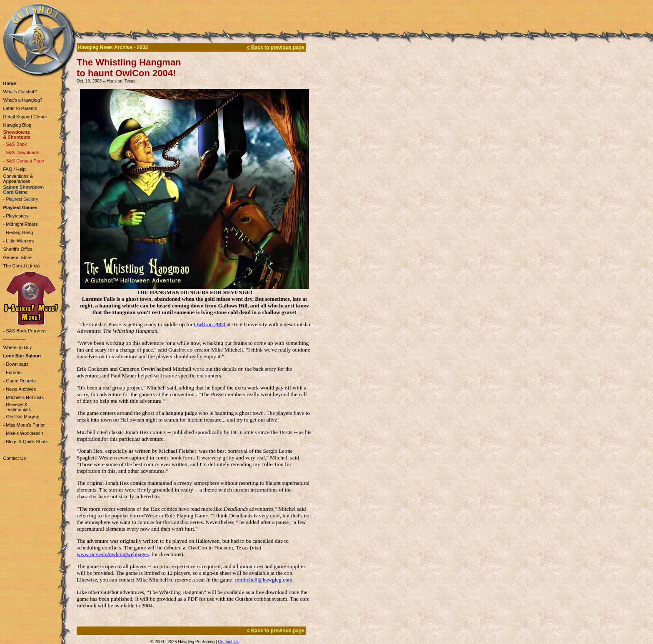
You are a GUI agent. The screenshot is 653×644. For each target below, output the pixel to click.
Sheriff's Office (18, 249)
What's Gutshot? (20, 92)
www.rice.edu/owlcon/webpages (113, 554)
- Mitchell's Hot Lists (23, 397)
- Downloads (16, 364)
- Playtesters (16, 216)
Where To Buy (17, 347)
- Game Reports (19, 381)
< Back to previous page (276, 47)
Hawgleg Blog (17, 125)
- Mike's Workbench (23, 433)
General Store (17, 257)
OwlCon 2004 (210, 324)
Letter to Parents (20, 108)
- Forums (12, 372)
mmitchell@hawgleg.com (264, 580)
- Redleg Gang (18, 232)
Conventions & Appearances (18, 179)
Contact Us (14, 458)
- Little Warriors (18, 241)
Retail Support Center (25, 117)
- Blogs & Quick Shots (25, 442)
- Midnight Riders (20, 224)
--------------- (14, 339)
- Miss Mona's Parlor (24, 425)
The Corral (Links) (21, 266)
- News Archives (19, 389)
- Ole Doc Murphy (21, 417)
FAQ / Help (14, 169)
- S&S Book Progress (25, 331)
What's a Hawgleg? (22, 100)
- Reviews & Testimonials (17, 407)
